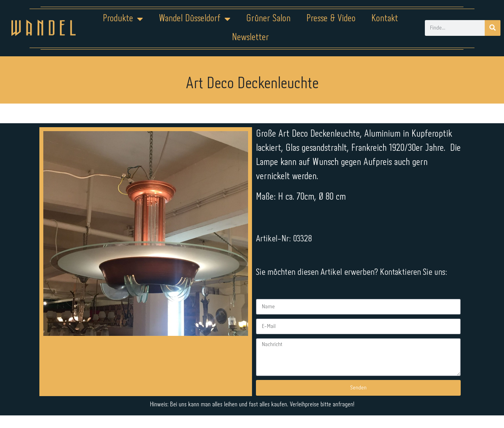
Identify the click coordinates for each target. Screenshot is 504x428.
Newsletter (250, 38)
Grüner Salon (268, 19)
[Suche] (493, 28)
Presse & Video (331, 19)
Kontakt (385, 19)
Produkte (123, 19)
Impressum (205, 403)
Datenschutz (257, 403)
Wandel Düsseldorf (195, 19)
